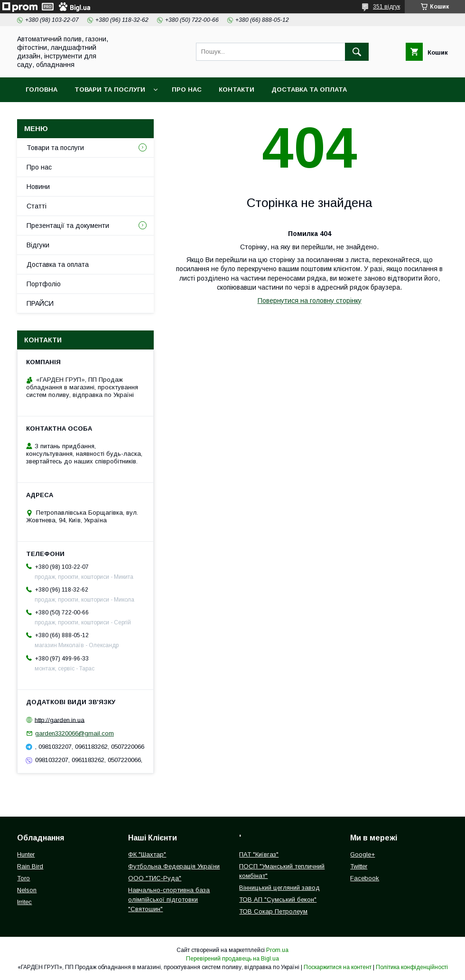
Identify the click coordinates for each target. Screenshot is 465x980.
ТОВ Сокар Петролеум (273, 911)
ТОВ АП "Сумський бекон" (278, 900)
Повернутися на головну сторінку (310, 301)
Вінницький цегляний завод (279, 888)
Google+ (363, 854)
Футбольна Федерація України (174, 866)
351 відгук (386, 7)
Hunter (26, 854)
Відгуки (38, 245)
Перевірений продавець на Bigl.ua (232, 959)
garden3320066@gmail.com (74, 733)
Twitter (359, 866)
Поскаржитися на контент (338, 967)
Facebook (365, 878)
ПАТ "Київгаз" (259, 854)
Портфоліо (44, 284)
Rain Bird (30, 866)
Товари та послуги (110, 90)
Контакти (237, 90)
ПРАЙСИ (40, 303)
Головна (42, 90)
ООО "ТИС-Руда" (155, 878)
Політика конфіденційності (412, 967)
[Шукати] (357, 52)
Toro (23, 878)
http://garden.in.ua (60, 720)
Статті (37, 206)
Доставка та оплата (309, 90)
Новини (38, 187)
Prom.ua (277, 950)
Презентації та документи (68, 226)
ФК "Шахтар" (147, 854)
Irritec (24, 902)
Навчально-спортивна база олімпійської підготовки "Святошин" (169, 900)
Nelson (27, 890)
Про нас (187, 90)
